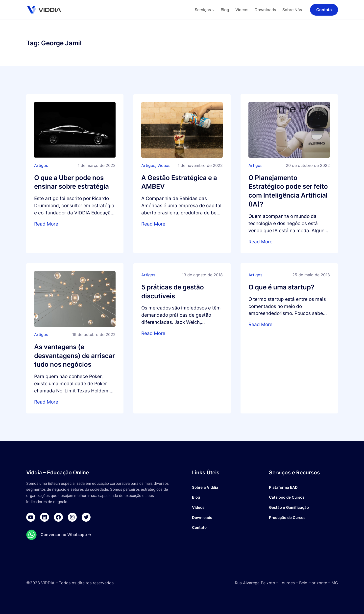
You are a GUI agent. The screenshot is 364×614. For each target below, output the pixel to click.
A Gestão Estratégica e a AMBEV (179, 182)
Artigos (41, 165)
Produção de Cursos (287, 518)
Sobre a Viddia (205, 487)
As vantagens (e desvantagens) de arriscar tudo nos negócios (74, 356)
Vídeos (164, 165)
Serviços (203, 10)
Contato (199, 527)
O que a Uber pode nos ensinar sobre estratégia (72, 182)
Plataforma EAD (283, 487)
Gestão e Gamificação (289, 507)
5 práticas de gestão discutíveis (173, 292)
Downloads (202, 518)
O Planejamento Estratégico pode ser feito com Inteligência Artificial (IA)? (288, 191)
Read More (46, 224)
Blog (196, 497)
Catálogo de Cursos (287, 497)
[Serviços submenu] (213, 10)
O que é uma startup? (281, 287)
